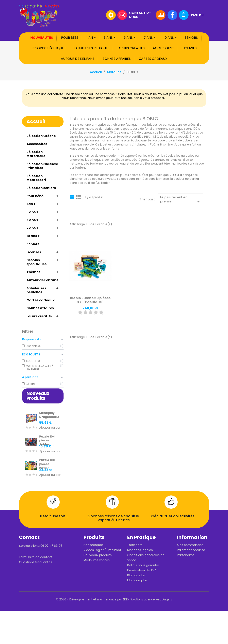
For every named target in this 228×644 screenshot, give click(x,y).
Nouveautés (42, 38)
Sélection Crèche (41, 136)
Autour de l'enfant (78, 59)
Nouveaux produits (98, 555)
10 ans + (170, 38)
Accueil (36, 121)
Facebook (172, 15)
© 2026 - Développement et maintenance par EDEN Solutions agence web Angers (114, 599)
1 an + (91, 38)
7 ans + (150, 38)
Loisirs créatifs (131, 48)
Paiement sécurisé (191, 550)
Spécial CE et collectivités (172, 516)
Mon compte (137, 580)
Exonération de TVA (142, 570)
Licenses (190, 48)
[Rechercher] (79, 15)
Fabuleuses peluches (92, 48)
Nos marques (94, 545)
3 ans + (110, 38)
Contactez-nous (140, 15)
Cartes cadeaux (153, 59)
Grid (73, 197)
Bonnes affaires (117, 59)
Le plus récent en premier (180, 200)
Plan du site (136, 575)
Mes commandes (190, 545)
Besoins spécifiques (49, 48)
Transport (135, 545)
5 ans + (130, 38)
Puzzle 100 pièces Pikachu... (47, 464)
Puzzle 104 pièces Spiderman (48, 441)
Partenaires (186, 555)
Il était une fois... (54, 516)
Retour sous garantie (143, 565)
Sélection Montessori (36, 178)
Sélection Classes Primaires (42, 166)
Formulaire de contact (36, 557)
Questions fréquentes (36, 562)
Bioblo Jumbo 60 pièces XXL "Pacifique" (90, 300)
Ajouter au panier (52, 428)
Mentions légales (140, 550)
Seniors (191, 38)
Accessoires (164, 48)
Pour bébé (70, 38)
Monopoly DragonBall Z (49, 415)
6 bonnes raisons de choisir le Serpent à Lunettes (113, 518)
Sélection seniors (41, 188)
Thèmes (33, 272)
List (79, 197)
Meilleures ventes (97, 560)
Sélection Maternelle (36, 154)
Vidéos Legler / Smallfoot (102, 550)
